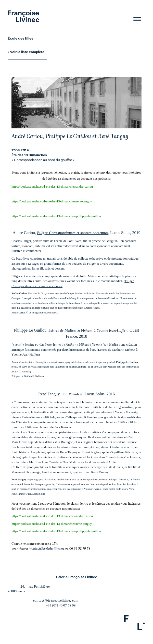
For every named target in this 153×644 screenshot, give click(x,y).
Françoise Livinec (23, 16)
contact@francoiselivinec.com (56, 601)
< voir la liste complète (26, 52)
